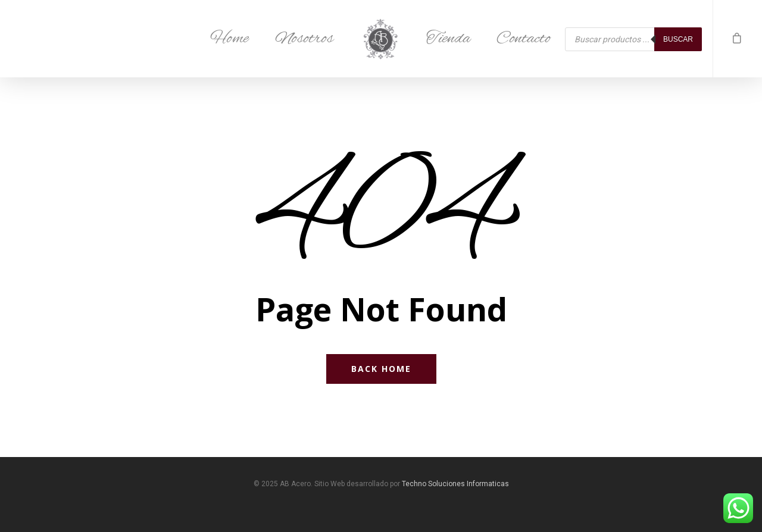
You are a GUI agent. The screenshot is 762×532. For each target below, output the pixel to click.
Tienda (448, 39)
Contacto (524, 39)
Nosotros (304, 39)
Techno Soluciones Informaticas (455, 484)
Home (229, 39)
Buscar (678, 39)
